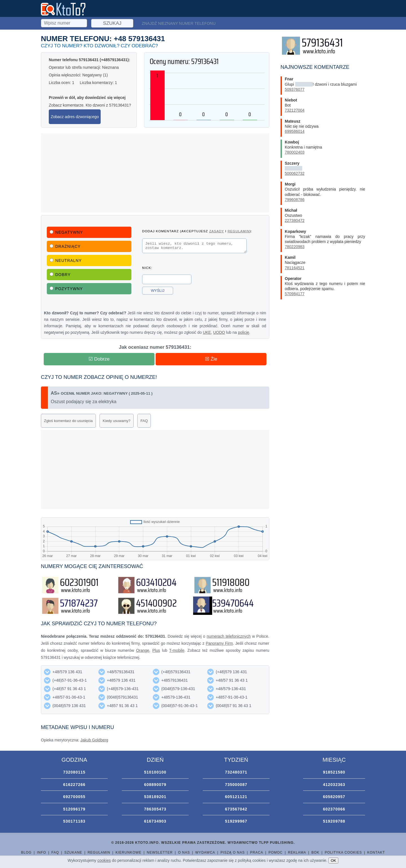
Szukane (73, 852)
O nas (184, 852)
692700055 (74, 797)
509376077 (295, 89)
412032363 (334, 785)
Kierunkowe (129, 852)
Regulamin (99, 852)
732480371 (236, 772)
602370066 (334, 809)
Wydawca (205, 852)
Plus (156, 650)
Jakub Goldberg (94, 740)
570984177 (295, 294)
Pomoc (275, 852)
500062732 (295, 173)
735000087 (236, 785)
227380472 (295, 220)
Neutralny (66, 260)
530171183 (74, 821)
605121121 (236, 797)
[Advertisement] (155, 173)
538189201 (155, 797)
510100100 (155, 772)
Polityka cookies (343, 852)
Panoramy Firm (219, 643)
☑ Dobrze (99, 359)
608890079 (155, 785)
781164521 (295, 268)
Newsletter (160, 852)
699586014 (295, 131)
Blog (26, 852)
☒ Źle (211, 359)
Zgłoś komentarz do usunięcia (68, 421)
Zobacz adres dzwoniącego (75, 117)
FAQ (144, 421)
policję (244, 332)
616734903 (155, 821)
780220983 (295, 247)
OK (333, 861)
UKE (207, 332)
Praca (257, 852)
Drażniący (65, 246)
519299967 (236, 821)
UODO (219, 332)
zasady (217, 231)
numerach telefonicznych (229, 636)
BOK (315, 852)
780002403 (295, 152)
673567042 (236, 809)
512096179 (74, 809)
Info (42, 852)
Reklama (297, 852)
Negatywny (66, 232)
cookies (104, 860)
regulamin (239, 231)
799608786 (295, 200)
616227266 (74, 785)
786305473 (155, 809)
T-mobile (177, 650)
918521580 (334, 772)
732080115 (74, 772)
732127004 (295, 110)
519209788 (334, 821)
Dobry (60, 275)
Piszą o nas (233, 852)
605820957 (334, 797)
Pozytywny (66, 289)
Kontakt (376, 852)
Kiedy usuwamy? (116, 421)
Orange (143, 650)
